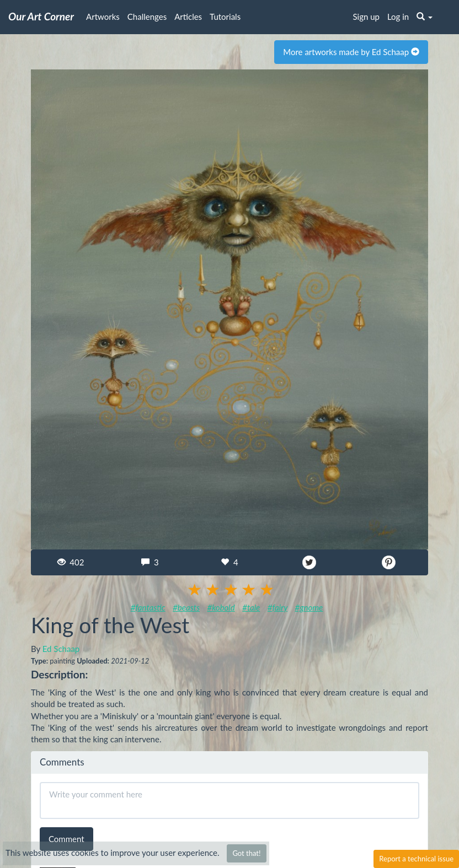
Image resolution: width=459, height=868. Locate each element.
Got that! (246, 853)
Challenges (147, 17)
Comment (66, 839)
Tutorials (225, 17)
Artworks (103, 17)
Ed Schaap (61, 649)
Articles (188, 17)
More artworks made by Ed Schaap (351, 52)
